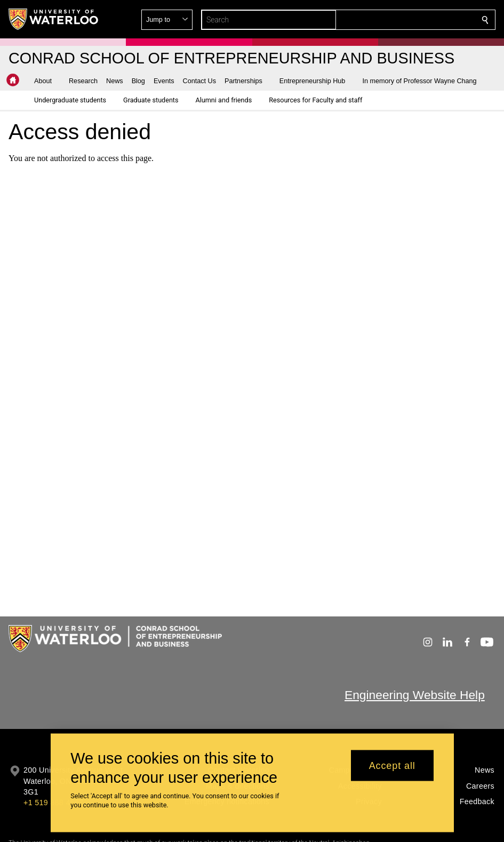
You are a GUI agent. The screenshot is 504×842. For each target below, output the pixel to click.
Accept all (392, 769)
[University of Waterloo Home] (54, 19)
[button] (408, 20)
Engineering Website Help (415, 695)
